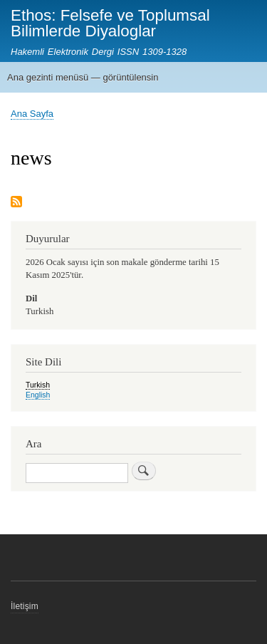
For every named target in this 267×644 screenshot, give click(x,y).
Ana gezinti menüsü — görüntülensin (83, 77)
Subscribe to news (16, 203)
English (38, 395)
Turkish (38, 385)
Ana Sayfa (32, 114)
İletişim (25, 606)
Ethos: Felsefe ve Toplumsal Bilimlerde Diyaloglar (110, 23)
